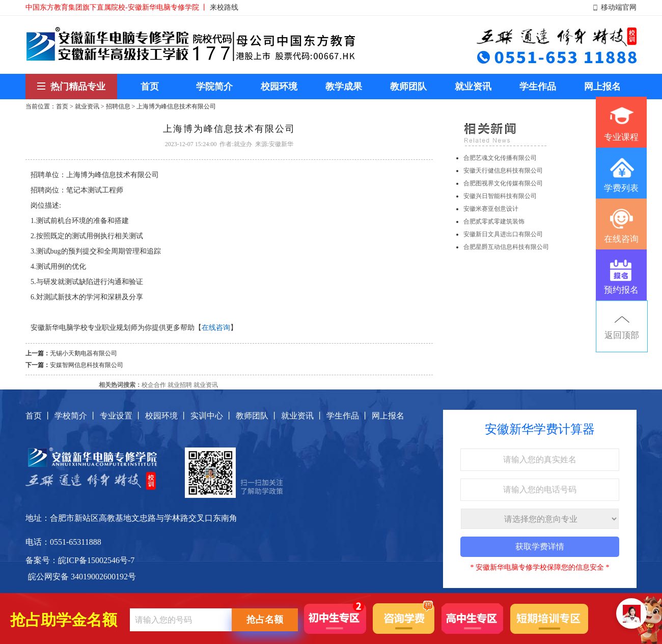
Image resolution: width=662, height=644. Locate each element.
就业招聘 (180, 385)
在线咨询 (216, 328)
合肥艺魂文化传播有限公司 (500, 158)
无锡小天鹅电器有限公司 (84, 353)
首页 (62, 106)
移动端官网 (619, 7)
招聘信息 (118, 106)
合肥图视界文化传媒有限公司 (503, 183)
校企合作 (154, 385)
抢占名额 (265, 620)
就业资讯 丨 (302, 416)
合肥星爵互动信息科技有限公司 (506, 247)
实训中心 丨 (212, 416)
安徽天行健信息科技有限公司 (503, 171)
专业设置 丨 (121, 416)
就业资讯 (87, 106)
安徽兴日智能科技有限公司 (500, 196)
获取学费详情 (540, 547)
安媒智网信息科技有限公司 (87, 365)
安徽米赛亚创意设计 (491, 209)
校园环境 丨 (167, 416)
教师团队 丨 (257, 416)
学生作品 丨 (348, 416)
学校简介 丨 (76, 416)
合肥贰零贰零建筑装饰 (494, 221)
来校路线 (224, 7)
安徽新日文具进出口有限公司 (503, 234)
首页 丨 (39, 416)
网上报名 (388, 416)
